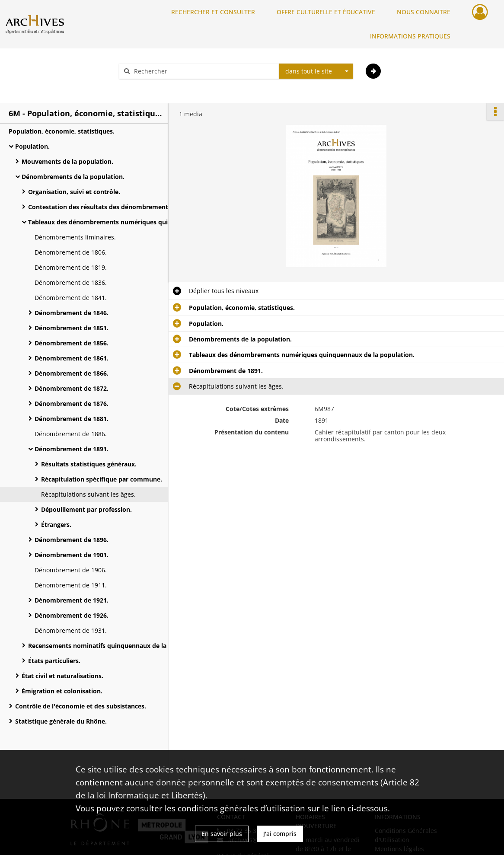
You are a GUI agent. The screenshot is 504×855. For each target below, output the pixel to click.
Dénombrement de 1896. (72, 540)
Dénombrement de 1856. (72, 343)
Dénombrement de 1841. (71, 298)
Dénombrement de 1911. (71, 585)
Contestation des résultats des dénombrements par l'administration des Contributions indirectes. (115, 207)
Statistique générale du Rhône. (61, 721)
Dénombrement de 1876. (72, 404)
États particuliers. (54, 661)
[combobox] (316, 71)
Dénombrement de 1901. (72, 555)
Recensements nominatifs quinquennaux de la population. (115, 646)
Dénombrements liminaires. (75, 237)
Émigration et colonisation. (62, 691)
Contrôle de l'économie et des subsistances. (81, 706)
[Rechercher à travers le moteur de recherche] (204, 71)
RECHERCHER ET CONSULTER (213, 12)
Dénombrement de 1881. (72, 419)
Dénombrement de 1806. (71, 252)
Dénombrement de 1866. (72, 373)
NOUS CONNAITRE (424, 12)
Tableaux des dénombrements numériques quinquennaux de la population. (115, 222)
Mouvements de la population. (67, 161)
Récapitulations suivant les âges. (88, 494)
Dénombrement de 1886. (71, 434)
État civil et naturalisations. (62, 676)
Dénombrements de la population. (73, 177)
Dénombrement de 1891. (72, 449)
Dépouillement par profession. (86, 509)
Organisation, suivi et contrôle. (74, 192)
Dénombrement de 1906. (71, 570)
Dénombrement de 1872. (72, 388)
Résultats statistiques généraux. (89, 464)
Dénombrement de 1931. (71, 630)
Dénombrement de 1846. (72, 313)
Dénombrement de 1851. (72, 328)
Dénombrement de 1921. (72, 600)
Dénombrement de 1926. (72, 615)
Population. (32, 146)
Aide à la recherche (153, 86)
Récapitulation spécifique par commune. (102, 479)
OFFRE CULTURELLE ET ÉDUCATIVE (326, 12)
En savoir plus (222, 834)
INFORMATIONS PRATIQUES (410, 36)
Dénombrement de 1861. (72, 358)
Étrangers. (56, 525)
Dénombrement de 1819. (71, 267)
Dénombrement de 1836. (71, 282)
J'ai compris (280, 834)
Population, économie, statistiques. (62, 131)
